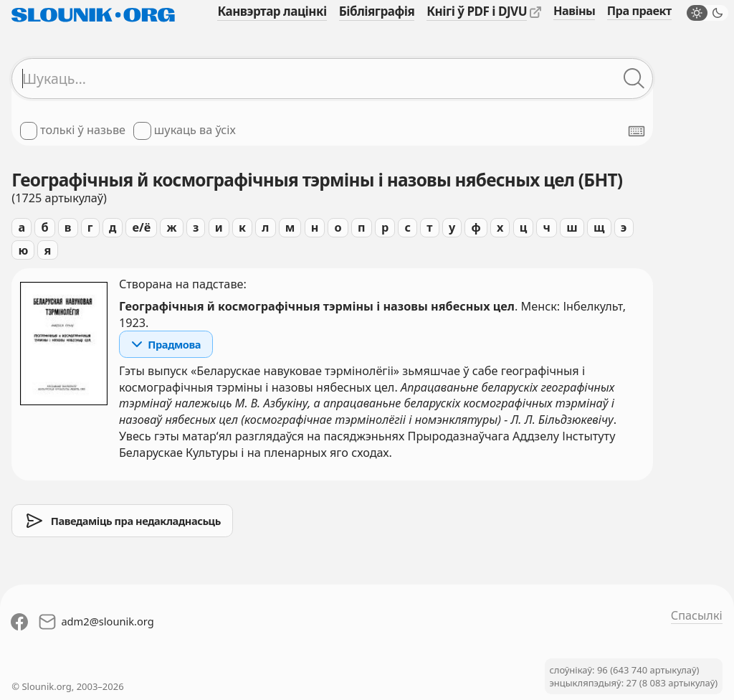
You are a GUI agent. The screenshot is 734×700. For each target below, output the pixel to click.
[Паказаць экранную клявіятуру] (637, 131)
